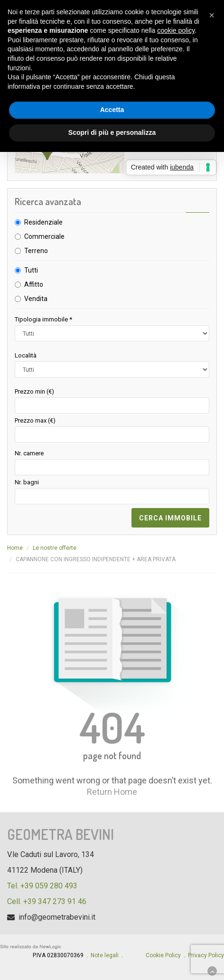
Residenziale (43, 222)
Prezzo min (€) (34, 391)
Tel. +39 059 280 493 (42, 886)
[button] (212, 15)
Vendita (36, 299)
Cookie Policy (163, 955)
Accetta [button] (112, 110)
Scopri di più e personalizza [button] (112, 132)
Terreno (36, 251)
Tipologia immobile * (43, 319)
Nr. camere (29, 453)
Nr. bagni (27, 482)
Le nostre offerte (55, 548)
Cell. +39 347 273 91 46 (47, 901)
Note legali (105, 955)
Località (26, 355)
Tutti (31, 270)
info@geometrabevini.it (57, 917)
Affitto (34, 284)
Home (15, 548)
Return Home (112, 792)
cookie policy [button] (176, 30)
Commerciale (44, 236)
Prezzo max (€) (35, 420)
